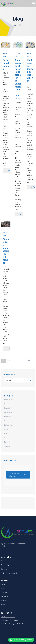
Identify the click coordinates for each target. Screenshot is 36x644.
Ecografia (7, 408)
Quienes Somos (6, 561)
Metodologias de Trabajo (9, 573)
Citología (7, 404)
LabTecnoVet (8, 425)
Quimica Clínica (9, 438)
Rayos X (7, 442)
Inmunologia (8, 421)
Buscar (29, 380)
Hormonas (8, 417)
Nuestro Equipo (6, 565)
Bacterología (8, 400)
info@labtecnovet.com (8, 617)
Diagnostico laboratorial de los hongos (6, 251)
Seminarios (8, 446)
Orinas (6, 429)
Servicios (4, 569)
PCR (6, 434)
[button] (21, 640)
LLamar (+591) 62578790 (9, 620)
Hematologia (8, 412)
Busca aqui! (10, 375)
